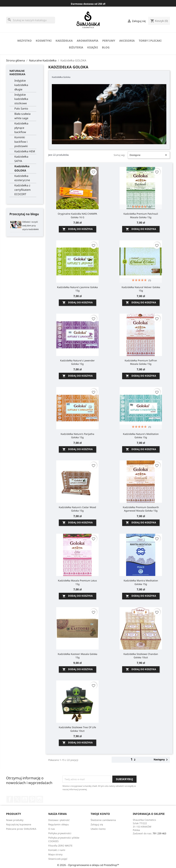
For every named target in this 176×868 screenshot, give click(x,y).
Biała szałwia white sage (22, 116)
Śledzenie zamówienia (103, 820)
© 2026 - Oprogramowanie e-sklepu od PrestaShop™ (88, 865)
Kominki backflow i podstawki (21, 142)
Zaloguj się (97, 824)
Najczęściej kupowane (19, 824)
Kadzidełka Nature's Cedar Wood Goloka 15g (77, 509)
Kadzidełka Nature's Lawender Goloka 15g (77, 362)
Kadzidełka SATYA (21, 159)
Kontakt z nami (57, 850)
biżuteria (76, 47)
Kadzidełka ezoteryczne (22, 178)
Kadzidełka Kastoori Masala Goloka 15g (77, 656)
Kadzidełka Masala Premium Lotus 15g (77, 582)
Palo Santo (21, 108)
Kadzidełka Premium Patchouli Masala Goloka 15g (141, 215)
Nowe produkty (15, 820)
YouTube (25, 799)
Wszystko (24, 41)
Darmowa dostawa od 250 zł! (88, 4)
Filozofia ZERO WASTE (60, 846)
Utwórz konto (98, 829)
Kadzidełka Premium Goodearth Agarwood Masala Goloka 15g (141, 509)
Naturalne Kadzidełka (17, 72)
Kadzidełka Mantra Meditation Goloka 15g (141, 582)
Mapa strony (55, 854)
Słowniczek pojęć (58, 859)
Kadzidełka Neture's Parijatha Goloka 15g (77, 436)
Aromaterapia (87, 41)
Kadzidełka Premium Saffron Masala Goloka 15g (141, 362)
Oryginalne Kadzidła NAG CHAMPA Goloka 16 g (77, 215)
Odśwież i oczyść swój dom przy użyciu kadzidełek (30, 226)
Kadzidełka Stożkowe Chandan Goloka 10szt (141, 656)
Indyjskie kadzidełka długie (21, 85)
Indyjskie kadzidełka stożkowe (21, 99)
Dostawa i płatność (59, 820)
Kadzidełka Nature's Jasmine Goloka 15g (77, 289)
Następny (161, 760)
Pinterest (32, 799)
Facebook (10, 799)
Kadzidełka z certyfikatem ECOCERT (23, 190)
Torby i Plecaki (150, 41)
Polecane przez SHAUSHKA (21, 829)
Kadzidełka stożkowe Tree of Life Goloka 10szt (77, 729)
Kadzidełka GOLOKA (22, 168)
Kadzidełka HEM (25, 151)
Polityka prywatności (60, 833)
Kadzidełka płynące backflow (21, 128)
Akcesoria (127, 41)
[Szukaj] (31, 20)
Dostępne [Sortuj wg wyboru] (149, 155)
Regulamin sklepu (59, 824)
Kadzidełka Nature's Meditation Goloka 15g (141, 436)
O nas (52, 829)
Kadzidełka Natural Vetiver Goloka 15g (141, 289)
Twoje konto (100, 814)
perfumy (109, 41)
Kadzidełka (64, 41)
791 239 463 (159, 833)
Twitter (17, 799)
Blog (106, 47)
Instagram (40, 799)
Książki (93, 47)
